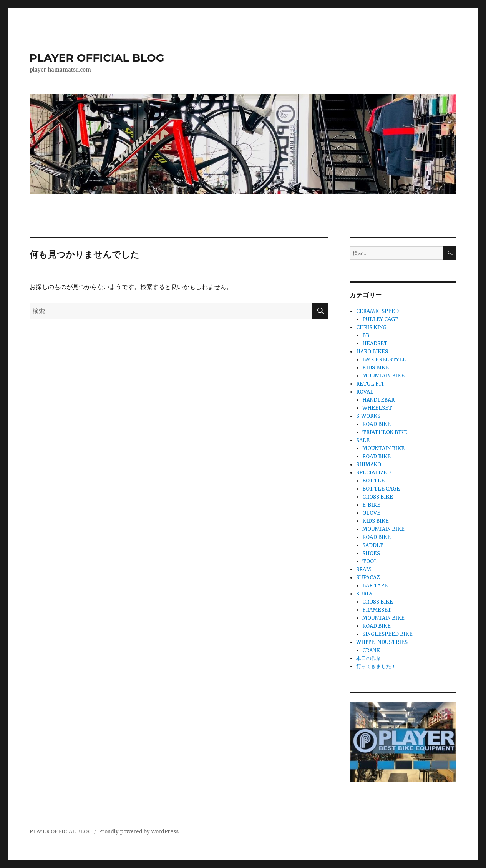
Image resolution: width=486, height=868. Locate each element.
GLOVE (371, 513)
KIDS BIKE (376, 368)
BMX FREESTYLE (384, 360)
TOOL (370, 561)
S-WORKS (368, 416)
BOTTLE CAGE (381, 489)
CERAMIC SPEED (377, 311)
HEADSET (375, 343)
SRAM (364, 570)
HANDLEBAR (378, 400)
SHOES (371, 553)
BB (366, 335)
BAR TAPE (375, 586)
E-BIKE (371, 505)
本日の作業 (369, 658)
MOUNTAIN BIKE (383, 376)
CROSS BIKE (378, 497)
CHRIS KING (371, 327)
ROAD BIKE (377, 424)
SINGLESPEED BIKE (387, 634)
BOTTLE (373, 481)
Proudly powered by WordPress (139, 832)
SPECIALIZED (373, 473)
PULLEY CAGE (380, 319)
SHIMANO (369, 465)
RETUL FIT (370, 384)
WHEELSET (377, 408)
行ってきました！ (376, 666)
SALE (363, 440)
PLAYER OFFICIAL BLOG (97, 58)
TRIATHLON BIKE (385, 432)
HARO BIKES (372, 352)
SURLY (364, 594)
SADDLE (373, 545)
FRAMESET (377, 610)
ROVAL (365, 392)
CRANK (371, 650)
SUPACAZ (368, 578)
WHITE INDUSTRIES (382, 642)
